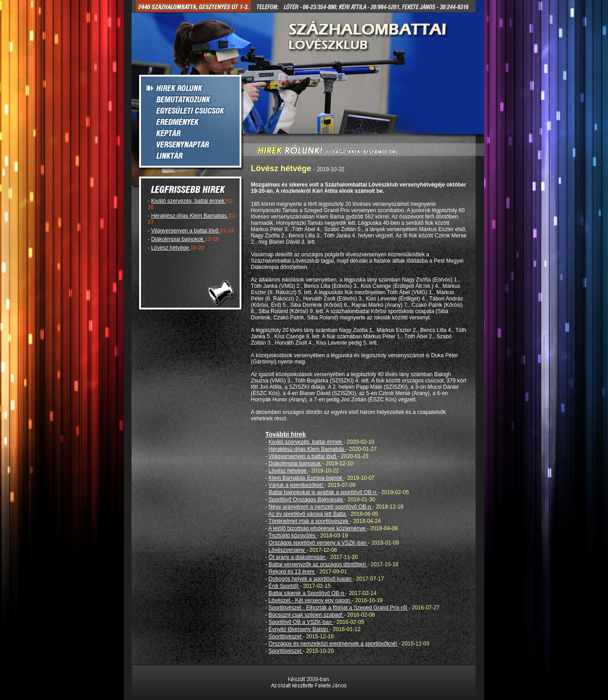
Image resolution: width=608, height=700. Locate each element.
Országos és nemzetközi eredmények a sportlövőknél (333, 644)
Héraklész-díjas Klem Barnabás (189, 216)
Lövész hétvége (170, 248)
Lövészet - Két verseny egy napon (310, 600)
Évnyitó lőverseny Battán (299, 629)
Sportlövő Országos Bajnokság (306, 500)
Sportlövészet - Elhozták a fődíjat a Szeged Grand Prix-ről (338, 608)
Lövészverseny (287, 550)
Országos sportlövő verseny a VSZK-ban (318, 543)
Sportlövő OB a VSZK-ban (301, 622)
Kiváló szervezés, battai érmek (188, 201)
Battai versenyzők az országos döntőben (318, 564)
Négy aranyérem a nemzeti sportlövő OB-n (320, 507)
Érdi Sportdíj (284, 586)
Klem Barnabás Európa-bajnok (306, 478)
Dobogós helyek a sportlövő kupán (311, 579)
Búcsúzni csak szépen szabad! (306, 615)
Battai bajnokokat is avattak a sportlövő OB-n (323, 492)
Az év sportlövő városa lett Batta (308, 514)
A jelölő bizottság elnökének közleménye (318, 528)
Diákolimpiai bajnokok (178, 239)
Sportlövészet (286, 636)
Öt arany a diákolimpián (297, 557)
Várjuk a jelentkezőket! (296, 485)
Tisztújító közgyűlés (293, 536)
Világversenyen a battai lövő (185, 231)
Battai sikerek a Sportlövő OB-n (307, 593)
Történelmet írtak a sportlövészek (309, 521)
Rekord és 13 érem (292, 572)
